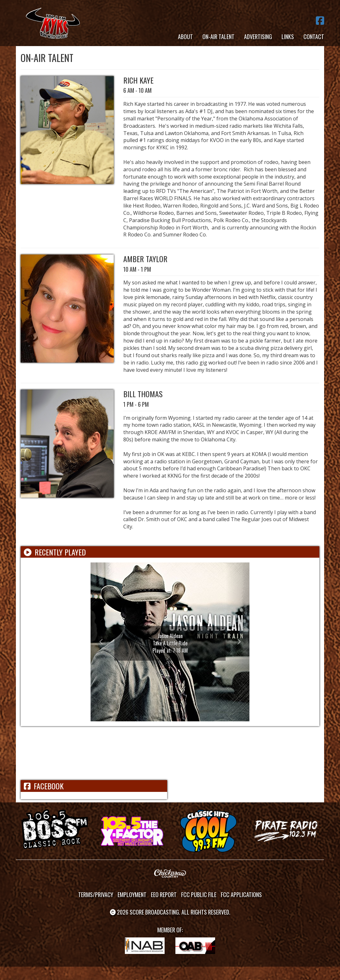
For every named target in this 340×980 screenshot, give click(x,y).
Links (288, 37)
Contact (314, 37)
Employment (132, 895)
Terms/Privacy (96, 895)
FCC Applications (241, 895)
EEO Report (164, 895)
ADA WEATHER (170, 753)
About (185, 37)
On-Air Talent (218, 37)
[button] (102, 642)
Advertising (258, 37)
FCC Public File (199, 895)
